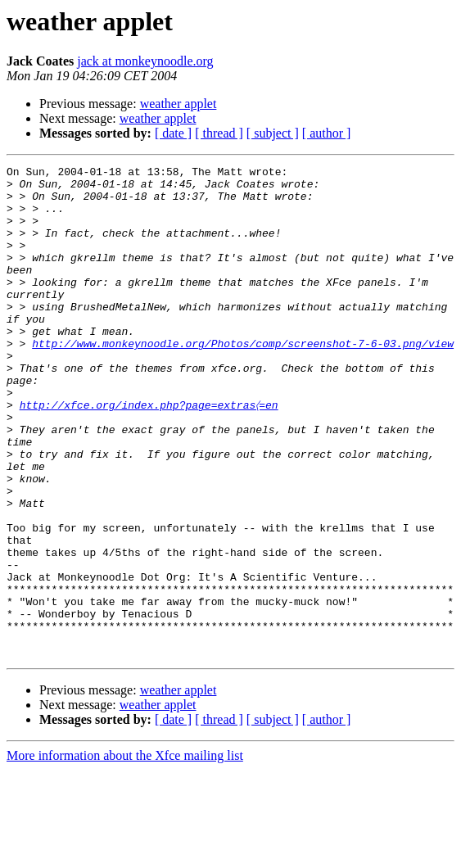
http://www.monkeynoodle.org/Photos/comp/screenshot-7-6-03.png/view (243, 380)
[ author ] (327, 133)
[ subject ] (273, 133)
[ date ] (173, 133)
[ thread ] (219, 133)
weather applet (179, 104)
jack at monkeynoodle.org (145, 61)
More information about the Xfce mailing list (125, 854)
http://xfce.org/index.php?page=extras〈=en (149, 454)
